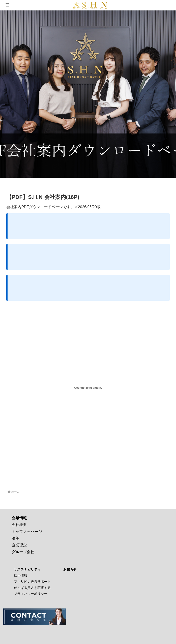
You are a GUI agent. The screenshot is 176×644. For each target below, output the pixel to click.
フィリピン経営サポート (32, 582)
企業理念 (19, 545)
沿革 (16, 538)
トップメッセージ (27, 532)
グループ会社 (23, 552)
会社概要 (19, 525)
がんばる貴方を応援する (32, 588)
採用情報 (21, 576)
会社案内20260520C (20, 476)
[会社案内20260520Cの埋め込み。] (88, 388)
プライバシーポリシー (31, 594)
